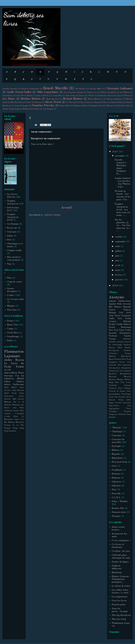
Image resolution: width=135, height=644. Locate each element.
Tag (9, 264)
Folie (120, 304)
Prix (9, 240)
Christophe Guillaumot (119, 89)
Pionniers (113, 388)
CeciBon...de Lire (121, 551)
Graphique (117, 470)
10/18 (7, 370)
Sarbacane (18, 384)
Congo (10, 329)
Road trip (113, 397)
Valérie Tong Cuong (11, 109)
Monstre (112, 380)
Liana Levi (19, 419)
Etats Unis (13, 325)
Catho (112, 319)
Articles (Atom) (52, 215)
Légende (127, 371)
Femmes (118, 359)
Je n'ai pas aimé (15, 299)
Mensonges (126, 327)
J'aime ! (11, 295)
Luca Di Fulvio (123, 96)
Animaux (120, 342)
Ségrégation (114, 409)
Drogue (128, 353)
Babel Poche (10, 393)
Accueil (66, 208)
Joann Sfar (57, 96)
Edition (116, 450)
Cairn (22, 393)
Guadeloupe (13, 337)
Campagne (126, 316)
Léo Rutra (9, 99)
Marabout (20, 422)
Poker (122, 330)
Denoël (21, 399)
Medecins (113, 377)
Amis (111, 316)
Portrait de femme (117, 391)
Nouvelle (116, 494)
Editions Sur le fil (14, 402)
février (119, 275)
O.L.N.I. (116, 498)
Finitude (8, 405)
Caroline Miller (96, 89)
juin (118, 256)
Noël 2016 (125, 313)
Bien (9, 278)
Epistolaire (117, 458)
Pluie (120, 388)
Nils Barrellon (17, 102)
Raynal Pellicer (101, 102)
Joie (121, 371)
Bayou (117, 316)
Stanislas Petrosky (43, 106)
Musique (120, 380)
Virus (129, 414)
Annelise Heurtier (10, 89)
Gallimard (8, 411)
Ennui (111, 359)
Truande (127, 412)
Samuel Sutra (117, 102)
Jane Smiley (7, 96)
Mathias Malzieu (31, 99)
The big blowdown (121, 615)
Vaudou (127, 336)
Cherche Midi (10, 399)
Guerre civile (125, 362)
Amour (112, 301)
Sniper (111, 403)
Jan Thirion (124, 92)
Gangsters (113, 362)
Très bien (12, 310)
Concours (12, 232)
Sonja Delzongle (22, 106)
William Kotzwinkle (31, 109)
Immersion (127, 365)
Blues (120, 348)
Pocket (20, 367)
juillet (119, 251)
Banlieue (127, 345)
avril (118, 265)
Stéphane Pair (96, 106)
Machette (113, 374)
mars (118, 270)
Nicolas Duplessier (114, 99)
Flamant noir (18, 405)
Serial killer (125, 400)
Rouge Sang (18, 428)
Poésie (128, 330)
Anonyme (116, 297)
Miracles (127, 377)
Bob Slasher (80, 89)
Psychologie (126, 394)
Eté (111, 307)
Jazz (117, 371)
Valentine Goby (123, 106)
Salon (10, 236)
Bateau (112, 348)
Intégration (126, 368)
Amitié (112, 304)
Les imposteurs (120, 597)
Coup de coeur (14, 282)
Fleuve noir (10, 408)
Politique (127, 388)
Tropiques (113, 412)
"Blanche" (117, 428)
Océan (128, 382)
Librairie (116, 486)
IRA (119, 365)
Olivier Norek (53, 102)
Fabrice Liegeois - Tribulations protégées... (121, 579)
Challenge (117, 432)
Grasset (7, 414)
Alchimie (112, 342)
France (11, 321)
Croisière (127, 351)
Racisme (113, 333)
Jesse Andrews (42, 96)
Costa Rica (13, 333)
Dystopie (116, 446)
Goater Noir (19, 411)
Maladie (112, 313)
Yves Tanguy (48, 109)
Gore (114, 466)
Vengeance (113, 414)
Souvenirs (127, 403)
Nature (128, 380)
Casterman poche (14, 396)
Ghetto (120, 324)
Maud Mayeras (52, 99)
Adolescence (125, 301)
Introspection (114, 368)
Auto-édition (11, 373)
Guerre (112, 310)
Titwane (110, 106)
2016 (116, 286)
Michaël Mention (73, 99)
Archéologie (117, 345)
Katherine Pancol (105, 96)
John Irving (70, 96)
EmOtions (117, 573)
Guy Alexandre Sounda (74, 92)
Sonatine (12, 431)
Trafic (128, 409)
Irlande (112, 371)
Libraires (116, 482)
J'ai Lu (20, 376)
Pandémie (113, 385)
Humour (127, 310)
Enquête (127, 307)
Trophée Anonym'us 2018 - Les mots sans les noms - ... (122, 210)
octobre (119, 237)
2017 (116, 152)
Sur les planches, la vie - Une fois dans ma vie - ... (123, 225)
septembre (121, 242)
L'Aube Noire (11, 417)
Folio (22, 408)
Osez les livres (119, 601)
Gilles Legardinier (48, 92)
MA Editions (9, 422)
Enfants (127, 321)
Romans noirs (119, 512)
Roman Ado (118, 508)
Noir (114, 490)
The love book (119, 619)
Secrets (127, 304)
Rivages (7, 428)
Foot (124, 359)
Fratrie (112, 324)
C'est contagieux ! (121, 541)
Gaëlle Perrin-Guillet (19, 92)
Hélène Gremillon (108, 92)
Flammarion (14, 352)
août (118, 246)
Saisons (112, 400)
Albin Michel (10, 387)
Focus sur (12, 228)
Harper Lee (92, 92)
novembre (120, 156)
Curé (120, 319)
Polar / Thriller (120, 502)
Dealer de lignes (120, 562)
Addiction (127, 339)
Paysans (127, 385)
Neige (111, 382)
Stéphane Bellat (80, 106)
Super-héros (114, 406)
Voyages (116, 516)
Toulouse (113, 336)
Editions (112, 356)
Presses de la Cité (14, 425)
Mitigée (11, 306)
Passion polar (119, 605)
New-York (114, 330)
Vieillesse (122, 414)
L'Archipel (19, 414)
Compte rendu (14, 250)
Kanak (112, 327)
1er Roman (13, 224)
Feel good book (119, 462)
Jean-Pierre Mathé (24, 96)
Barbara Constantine (30, 89)
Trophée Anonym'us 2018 (13, 217)
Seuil (6, 431)
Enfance (118, 307)
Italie (10, 341)
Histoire (127, 324)
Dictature (113, 353)
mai (117, 261)
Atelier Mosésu (14, 360)
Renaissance (125, 333)
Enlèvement (126, 356)
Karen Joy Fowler (87, 96)
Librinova (9, 379)
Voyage (112, 339)
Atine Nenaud (18, 390)
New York (120, 382)
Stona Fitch (64, 106)
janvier (119, 280)
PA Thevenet (71, 102)
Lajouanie (12, 356)
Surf (129, 406)
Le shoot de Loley (121, 586)
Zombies (112, 417)
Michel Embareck (95, 99)
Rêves (128, 397)
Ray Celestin (86, 102)
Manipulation (125, 374)
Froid (129, 359)
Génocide (113, 365)
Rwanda (122, 397)
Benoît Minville (55, 88)
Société (119, 403)
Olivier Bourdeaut (34, 102)
